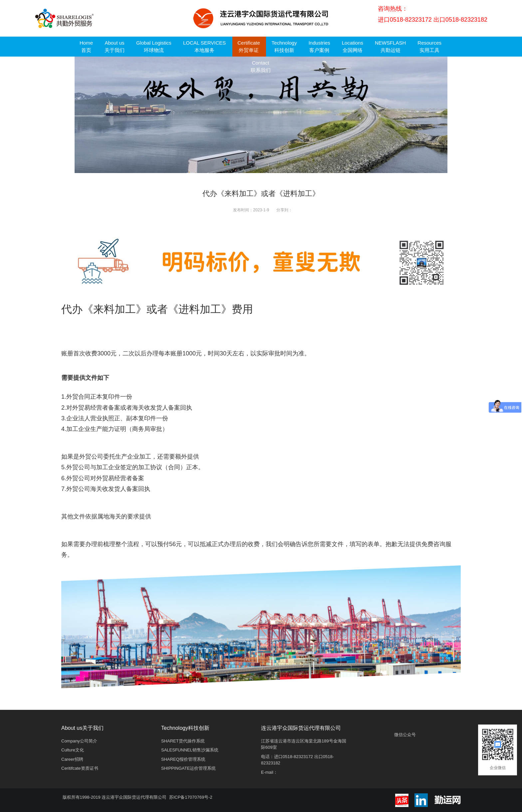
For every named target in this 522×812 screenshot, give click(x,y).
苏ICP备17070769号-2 (191, 797)
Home (86, 46)
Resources (429, 46)
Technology (284, 46)
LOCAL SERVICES (204, 46)
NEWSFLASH (390, 46)
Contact (261, 66)
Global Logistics (154, 46)
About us (115, 46)
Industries (319, 46)
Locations (353, 46)
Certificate (249, 46)
